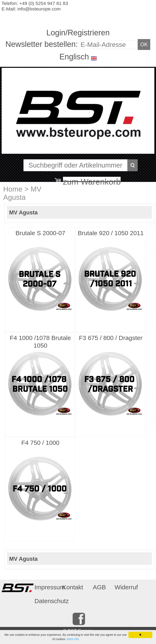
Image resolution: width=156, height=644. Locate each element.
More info (73, 639)
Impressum (47, 587)
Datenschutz (47, 601)
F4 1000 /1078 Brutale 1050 (40, 342)
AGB (99, 587)
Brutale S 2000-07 (40, 233)
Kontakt (73, 587)
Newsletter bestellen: (43, 44)
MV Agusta (22, 193)
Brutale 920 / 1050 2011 (111, 233)
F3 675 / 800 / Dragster (111, 338)
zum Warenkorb (92, 179)
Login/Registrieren (78, 33)
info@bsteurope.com (39, 9)
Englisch (74, 57)
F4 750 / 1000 (40, 443)
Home (13, 189)
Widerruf (126, 587)
